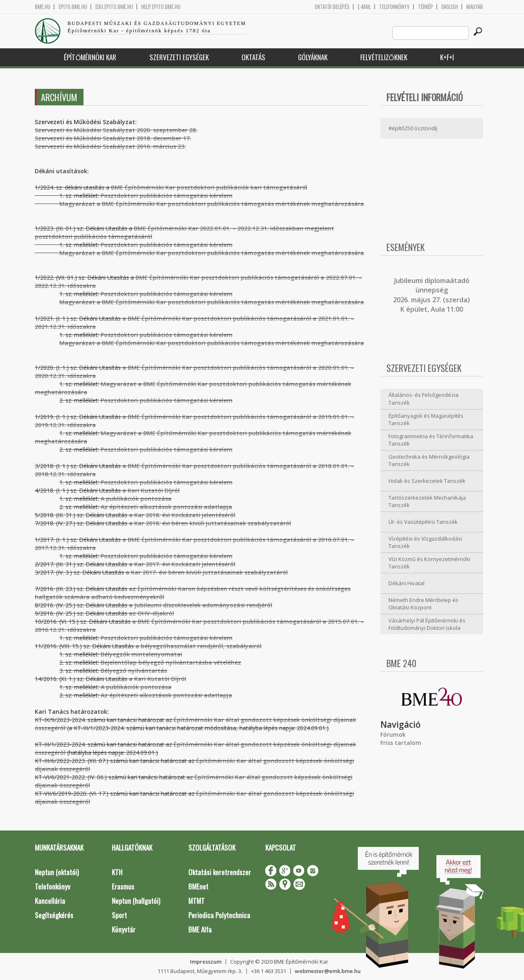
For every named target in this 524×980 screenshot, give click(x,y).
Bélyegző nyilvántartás (134, 671)
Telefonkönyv (394, 7)
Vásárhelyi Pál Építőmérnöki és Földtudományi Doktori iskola (427, 624)
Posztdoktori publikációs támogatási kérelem (167, 245)
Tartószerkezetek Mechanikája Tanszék (427, 501)
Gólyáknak (313, 57)
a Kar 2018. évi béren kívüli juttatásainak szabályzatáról (210, 523)
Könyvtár (124, 929)
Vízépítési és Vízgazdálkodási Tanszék (425, 542)
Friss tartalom (401, 743)
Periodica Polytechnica (219, 915)
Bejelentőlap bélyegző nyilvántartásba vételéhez (171, 662)
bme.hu (43, 7)
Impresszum (206, 962)
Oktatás (253, 57)
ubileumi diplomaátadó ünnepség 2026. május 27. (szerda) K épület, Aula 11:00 (431, 295)
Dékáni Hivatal (407, 583)
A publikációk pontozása (136, 499)
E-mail (364, 7)
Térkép (426, 7)
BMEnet (198, 886)
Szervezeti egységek (179, 57)
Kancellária (50, 901)
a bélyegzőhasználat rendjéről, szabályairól (199, 646)
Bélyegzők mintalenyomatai (141, 654)
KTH (117, 872)
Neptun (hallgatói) (136, 901)
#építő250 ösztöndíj (413, 128)
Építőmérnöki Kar (90, 57)
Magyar (475, 7)
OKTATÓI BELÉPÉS (332, 7)
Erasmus (123, 886)
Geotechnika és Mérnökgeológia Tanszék (429, 461)
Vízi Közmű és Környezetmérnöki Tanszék (429, 563)
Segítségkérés (54, 915)
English (450, 7)
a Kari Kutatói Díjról (151, 490)
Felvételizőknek (384, 57)
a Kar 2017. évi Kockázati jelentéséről (182, 564)
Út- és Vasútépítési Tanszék (423, 522)
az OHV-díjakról (151, 613)
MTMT (196, 901)
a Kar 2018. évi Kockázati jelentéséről (182, 515)
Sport (119, 915)
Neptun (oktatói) (57, 872)
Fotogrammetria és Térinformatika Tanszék (431, 440)
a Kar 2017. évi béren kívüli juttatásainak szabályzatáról (207, 572)
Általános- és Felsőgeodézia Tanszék (423, 399)
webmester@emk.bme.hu (328, 971)
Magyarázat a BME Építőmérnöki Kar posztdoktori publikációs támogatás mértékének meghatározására (199, 253)
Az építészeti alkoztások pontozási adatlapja (166, 507)
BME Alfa (200, 929)
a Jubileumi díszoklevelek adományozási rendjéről (201, 605)
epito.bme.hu (73, 7)
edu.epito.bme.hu (114, 7)
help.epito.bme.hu (161, 7)
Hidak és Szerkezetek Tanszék (427, 481)
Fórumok (393, 734)
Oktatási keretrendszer (220, 872)
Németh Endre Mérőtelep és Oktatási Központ (423, 604)
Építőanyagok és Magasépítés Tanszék (426, 420)
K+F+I (447, 57)
